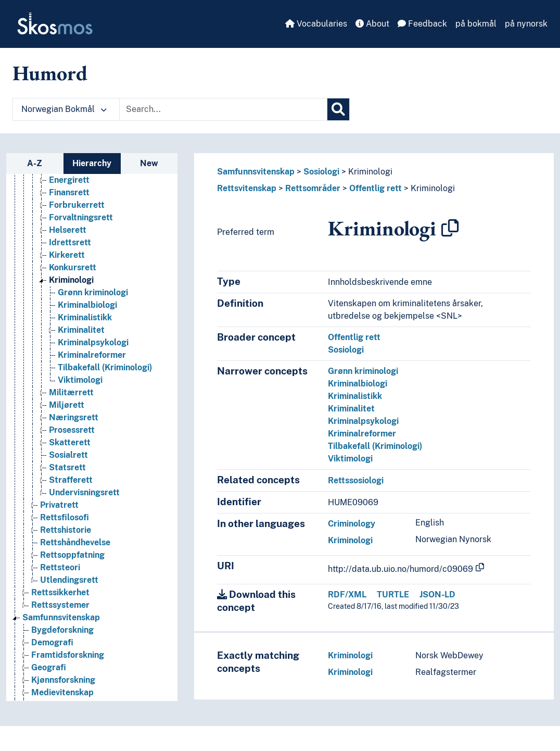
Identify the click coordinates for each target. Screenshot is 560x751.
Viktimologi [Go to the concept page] (80, 380)
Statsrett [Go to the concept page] (67, 467)
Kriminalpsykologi (363, 421)
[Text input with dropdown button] (223, 109)
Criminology (352, 524)
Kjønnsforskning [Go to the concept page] (63, 680)
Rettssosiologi (356, 480)
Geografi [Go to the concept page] (49, 667)
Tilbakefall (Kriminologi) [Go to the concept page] (105, 367)
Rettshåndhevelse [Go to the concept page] (75, 542)
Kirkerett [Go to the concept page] (67, 255)
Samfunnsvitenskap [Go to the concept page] (61, 617)
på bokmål (476, 24)
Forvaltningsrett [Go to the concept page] (81, 217)
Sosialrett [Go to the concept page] (68, 455)
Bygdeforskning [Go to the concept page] (62, 630)
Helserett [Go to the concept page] (68, 230)
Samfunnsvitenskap (256, 172)
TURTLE (393, 594)
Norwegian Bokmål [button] (64, 109)
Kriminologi (370, 172)
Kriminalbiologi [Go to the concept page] (87, 305)
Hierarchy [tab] (92, 163)
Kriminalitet (351, 409)
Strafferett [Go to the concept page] (71, 480)
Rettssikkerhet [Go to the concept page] (60, 592)
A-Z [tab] (35, 163)
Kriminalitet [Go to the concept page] (81, 330)
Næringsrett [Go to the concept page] (74, 417)
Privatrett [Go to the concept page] (59, 505)
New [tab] (149, 163)
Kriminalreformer (362, 434)
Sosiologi (321, 172)
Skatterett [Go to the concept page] (70, 442)
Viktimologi (350, 459)
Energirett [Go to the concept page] (69, 180)
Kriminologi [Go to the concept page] (71, 280)
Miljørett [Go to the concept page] (67, 405)
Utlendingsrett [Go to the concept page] (69, 580)
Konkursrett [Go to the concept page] (73, 267)
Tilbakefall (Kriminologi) (375, 446)
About (372, 24)
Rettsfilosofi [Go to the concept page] (65, 517)
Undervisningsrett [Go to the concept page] (84, 492)
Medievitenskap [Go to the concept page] (62, 692)
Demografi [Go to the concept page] (52, 642)
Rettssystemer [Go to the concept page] (60, 605)
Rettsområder (313, 188)
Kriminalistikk (355, 396)
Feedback (422, 24)
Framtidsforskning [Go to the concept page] (68, 655)
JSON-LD (437, 594)
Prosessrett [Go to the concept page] (72, 430)
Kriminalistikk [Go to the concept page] (85, 317)
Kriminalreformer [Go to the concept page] (92, 355)
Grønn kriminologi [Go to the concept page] (93, 292)
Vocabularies (316, 24)
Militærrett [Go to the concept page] (71, 392)
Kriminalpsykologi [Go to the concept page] (93, 342)
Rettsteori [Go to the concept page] (60, 567)
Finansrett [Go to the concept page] (69, 192)
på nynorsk (526, 24)
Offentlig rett (376, 188)
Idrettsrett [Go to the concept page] (70, 242)
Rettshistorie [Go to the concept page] (66, 530)
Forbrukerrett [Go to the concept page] (77, 205)
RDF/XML (347, 594)
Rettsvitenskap (247, 188)
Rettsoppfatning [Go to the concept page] (72, 555)
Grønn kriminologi (363, 371)
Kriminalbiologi (358, 384)
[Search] (338, 109)
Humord (50, 73)
